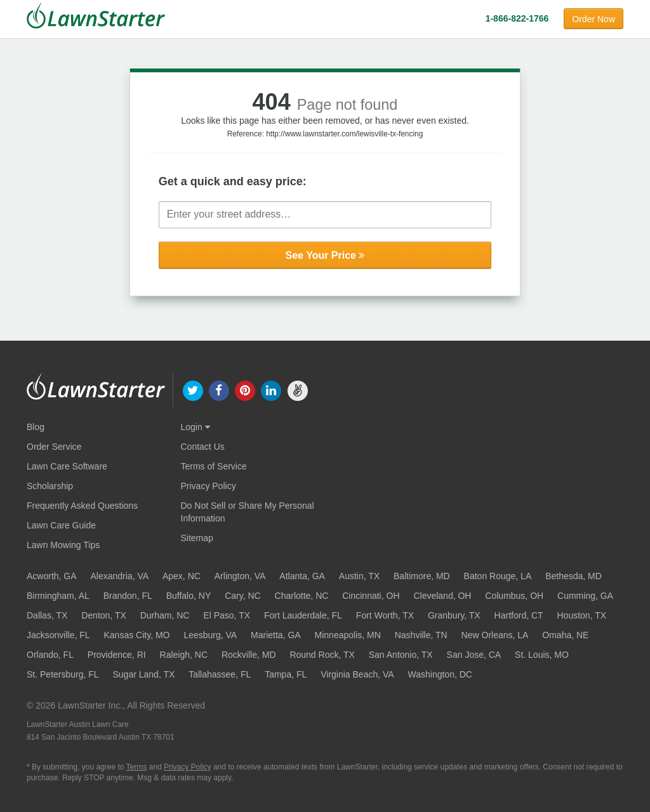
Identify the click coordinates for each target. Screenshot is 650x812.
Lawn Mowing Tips (63, 545)
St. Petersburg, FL (63, 674)
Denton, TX (104, 615)
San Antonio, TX (401, 655)
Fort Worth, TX (385, 615)
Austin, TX (359, 576)
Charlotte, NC (302, 596)
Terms (137, 767)
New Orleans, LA (495, 635)
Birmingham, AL (58, 596)
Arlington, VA (240, 576)
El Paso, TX (227, 615)
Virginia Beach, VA (357, 674)
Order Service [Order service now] (54, 447)
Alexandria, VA (119, 576)
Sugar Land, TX (144, 674)
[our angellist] (297, 390)
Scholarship (50, 486)
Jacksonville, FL (58, 635)
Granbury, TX (454, 615)
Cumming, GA (585, 596)
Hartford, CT (519, 615)
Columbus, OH (514, 596)
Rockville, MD (249, 655)
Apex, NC (182, 576)
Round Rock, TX (322, 655)
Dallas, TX (47, 615)
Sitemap (197, 538)
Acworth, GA (52, 576)
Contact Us (203, 447)
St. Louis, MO (542, 655)
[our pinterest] (245, 390)
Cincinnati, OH (371, 596)
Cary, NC (243, 596)
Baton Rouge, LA (498, 576)
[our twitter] (193, 390)
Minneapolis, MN (348, 635)
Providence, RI (117, 655)
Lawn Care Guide (61, 525)
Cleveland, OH (442, 596)
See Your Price (325, 255)
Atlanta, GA (302, 576)
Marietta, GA (276, 635)
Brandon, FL (128, 596)
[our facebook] (219, 390)
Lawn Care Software (67, 466)
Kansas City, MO (136, 635)
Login (196, 427)
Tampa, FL (286, 674)
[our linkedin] (271, 390)
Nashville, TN (421, 635)
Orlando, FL (50, 655)
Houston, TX (582, 615)
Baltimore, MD (422, 576)
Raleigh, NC (184, 655)
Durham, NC (165, 615)
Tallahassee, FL (220, 674)
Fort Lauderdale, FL (303, 615)
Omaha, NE (565, 635)
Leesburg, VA (210, 635)
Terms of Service (214, 466)
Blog (36, 427)
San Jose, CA (474, 655)
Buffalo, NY (189, 596)
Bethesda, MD (574, 576)
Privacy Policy (209, 486)
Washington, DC (440, 674)
